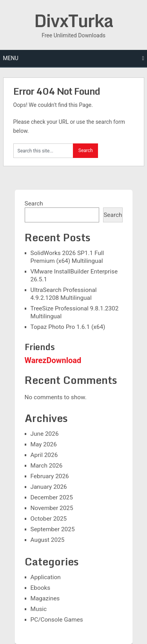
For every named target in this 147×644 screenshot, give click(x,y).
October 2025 (49, 519)
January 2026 (49, 487)
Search (34, 204)
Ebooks (41, 588)
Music (39, 609)
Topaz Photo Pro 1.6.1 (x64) (68, 327)
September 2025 (53, 529)
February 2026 (50, 476)
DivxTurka (74, 20)
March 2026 (47, 466)
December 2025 (52, 497)
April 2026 (44, 455)
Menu (11, 58)
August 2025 (48, 540)
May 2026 (44, 444)
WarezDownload (53, 360)
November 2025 (52, 508)
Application (46, 577)
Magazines (45, 598)
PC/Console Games (57, 620)
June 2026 (45, 434)
